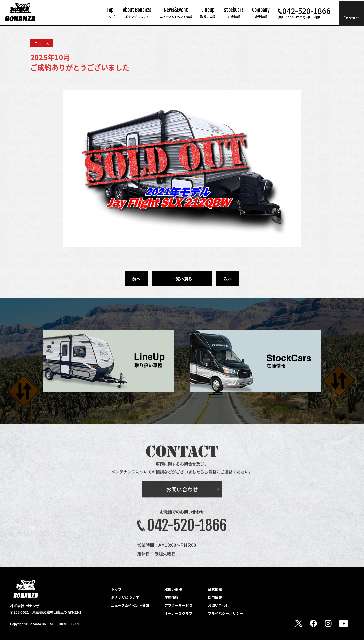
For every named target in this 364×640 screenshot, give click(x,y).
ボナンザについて (125, 597)
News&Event (176, 13)
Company (261, 13)
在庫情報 (171, 597)
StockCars (234, 13)
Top (110, 13)
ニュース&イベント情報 (130, 605)
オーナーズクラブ (178, 613)
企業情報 (215, 589)
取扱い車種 (173, 589)
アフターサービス (178, 605)
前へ (136, 279)
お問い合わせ (182, 498)
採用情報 (215, 597)
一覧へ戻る (182, 279)
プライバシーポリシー (225, 613)
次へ (228, 279)
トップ (116, 589)
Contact (351, 18)
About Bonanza (137, 13)
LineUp (208, 13)
